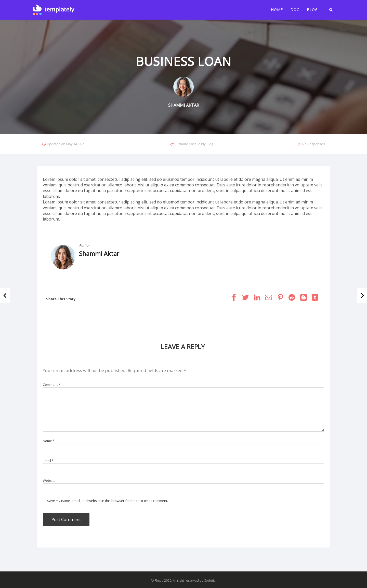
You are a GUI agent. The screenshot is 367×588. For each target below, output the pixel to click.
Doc (295, 10)
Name (49, 441)
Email (48, 461)
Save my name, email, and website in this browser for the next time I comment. (108, 501)
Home (277, 10)
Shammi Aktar (99, 254)
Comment (51, 385)
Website (49, 481)
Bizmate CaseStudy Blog (194, 144)
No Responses (314, 144)
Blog (312, 10)
